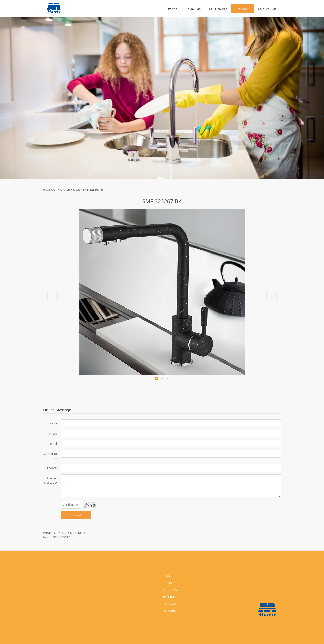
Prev (52, 296)
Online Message (57, 410)
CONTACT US (267, 8)
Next (272, 296)
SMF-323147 (61, 537)
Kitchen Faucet (70, 189)
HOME (173, 8)
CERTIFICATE (218, 8)
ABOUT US (193, 8)
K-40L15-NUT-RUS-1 (72, 533)
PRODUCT (243, 8)
